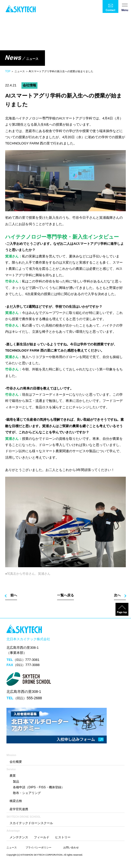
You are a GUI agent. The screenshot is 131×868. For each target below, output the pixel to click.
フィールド (42, 837)
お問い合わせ (71, 847)
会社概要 (16, 762)
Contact (110, 10)
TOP (8, 71)
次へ (117, 595)
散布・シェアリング (27, 793)
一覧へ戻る (65, 595)
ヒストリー (63, 837)
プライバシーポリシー (38, 847)
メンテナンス (19, 837)
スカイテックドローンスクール (31, 823)
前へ (14, 595)
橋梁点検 (16, 801)
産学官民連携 (19, 809)
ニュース (12, 847)
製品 (16, 782)
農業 (13, 776)
